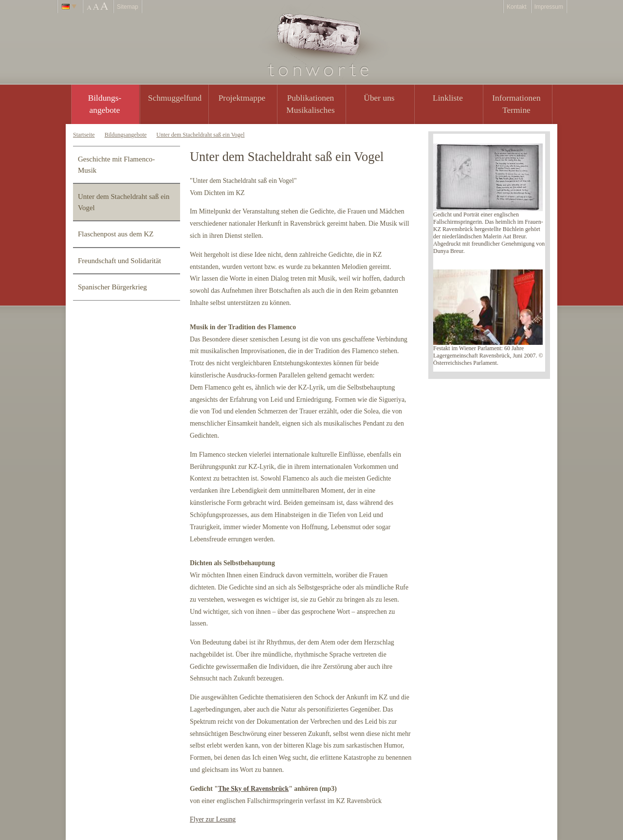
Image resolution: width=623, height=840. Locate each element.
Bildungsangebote (126, 135)
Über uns (379, 98)
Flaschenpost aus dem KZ (116, 234)
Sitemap (128, 7)
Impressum (549, 7)
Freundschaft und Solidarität (119, 261)
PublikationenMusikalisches (311, 104)
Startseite (84, 135)
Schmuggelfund (175, 98)
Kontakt (517, 7)
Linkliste (448, 98)
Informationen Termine (516, 104)
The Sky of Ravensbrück (253, 789)
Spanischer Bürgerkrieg (112, 287)
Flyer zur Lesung (213, 819)
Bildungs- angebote (105, 104)
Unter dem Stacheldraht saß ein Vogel (200, 135)
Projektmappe (242, 98)
